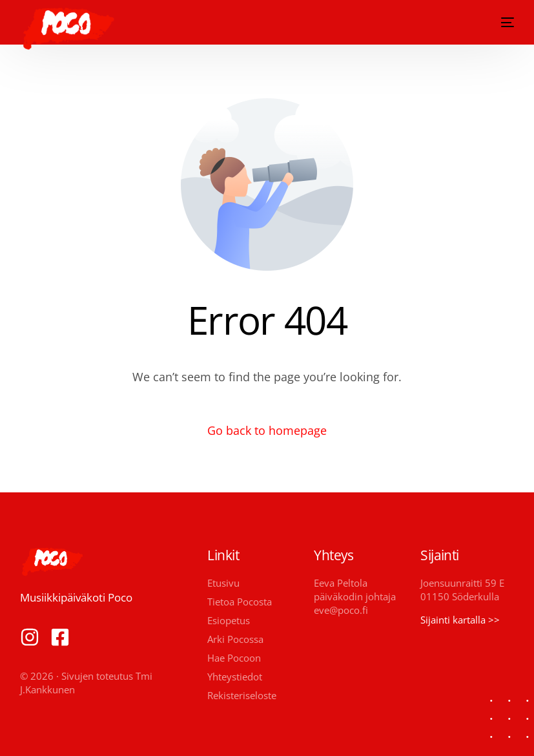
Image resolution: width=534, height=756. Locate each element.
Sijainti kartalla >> (460, 620)
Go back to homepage (267, 430)
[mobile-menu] (505, 22)
